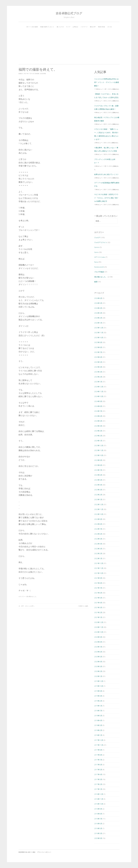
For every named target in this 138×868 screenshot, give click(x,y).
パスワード (84, 27)
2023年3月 (98, 490)
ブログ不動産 (99, 272)
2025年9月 (98, 342)
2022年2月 (98, 553)
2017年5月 (98, 770)
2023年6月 (98, 475)
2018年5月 (98, 716)
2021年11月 (99, 568)
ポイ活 (110, 27)
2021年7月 (98, 588)
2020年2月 (98, 671)
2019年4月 (98, 696)
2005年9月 (98, 838)
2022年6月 (98, 534)
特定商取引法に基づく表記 (27, 852)
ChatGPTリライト (101, 242)
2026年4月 (98, 308)
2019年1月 (98, 706)
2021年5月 (98, 598)
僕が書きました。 (32, 596)
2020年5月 (98, 657)
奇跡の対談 (102, 27)
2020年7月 (98, 647)
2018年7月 (98, 711)
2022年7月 (98, 529)
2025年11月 (99, 333)
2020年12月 (99, 622)
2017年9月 (98, 750)
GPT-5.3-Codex (100, 257)
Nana (96, 262)
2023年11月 (99, 450)
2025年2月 (98, 377)
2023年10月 (99, 455)
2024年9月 (98, 401)
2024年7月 (98, 411)
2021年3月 (98, 607)
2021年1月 (98, 617)
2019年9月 (98, 691)
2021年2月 (98, 612)
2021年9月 (98, 578)
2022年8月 (98, 524)
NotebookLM (99, 267)
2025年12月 (99, 328)
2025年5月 (98, 362)
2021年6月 (98, 593)
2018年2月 (98, 730)
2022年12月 (99, 504)
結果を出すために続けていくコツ (106, 174)
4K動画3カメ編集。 (84, 606)
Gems (96, 252)
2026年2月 (98, 318)
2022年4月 (98, 544)
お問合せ (75, 27)
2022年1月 (98, 558)
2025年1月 (98, 382)
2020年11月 (99, 627)
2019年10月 (99, 686)
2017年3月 (98, 779)
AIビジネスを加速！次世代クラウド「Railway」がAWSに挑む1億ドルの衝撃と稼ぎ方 (106, 198)
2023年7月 (98, 470)
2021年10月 (99, 573)
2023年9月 (98, 460)
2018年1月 (98, 735)
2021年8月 (98, 583)
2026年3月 (98, 313)
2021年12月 (99, 563)
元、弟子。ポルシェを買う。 (27, 606)
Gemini (97, 247)
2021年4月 (98, 603)
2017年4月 (98, 774)
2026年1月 (98, 323)
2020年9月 (98, 637)
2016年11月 (99, 799)
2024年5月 (98, 421)
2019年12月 (99, 681)
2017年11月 (99, 745)
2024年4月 (98, 426)
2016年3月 (98, 833)
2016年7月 (98, 819)
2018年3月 (98, 725)
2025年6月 (98, 357)
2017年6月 (98, 765)
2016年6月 (98, 824)
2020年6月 (98, 652)
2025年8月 (98, 347)
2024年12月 (99, 387)
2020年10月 (99, 632)
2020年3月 (98, 666)
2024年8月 (98, 406)
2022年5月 (98, 539)
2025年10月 (99, 337)
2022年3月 (98, 549)
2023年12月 (99, 445)
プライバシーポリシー (44, 852)
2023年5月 (98, 480)
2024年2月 (98, 436)
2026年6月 (98, 298)
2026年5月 (98, 303)
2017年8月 (98, 755)
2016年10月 (99, 804)
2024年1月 (98, 441)
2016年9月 (98, 809)
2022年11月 (99, 509)
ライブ (68, 27)
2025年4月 (98, 367)
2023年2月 (98, 495)
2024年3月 (98, 431)
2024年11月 (99, 391)
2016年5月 (98, 828)
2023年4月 (98, 485)
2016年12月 (99, 794)
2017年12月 (99, 740)
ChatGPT (97, 238)
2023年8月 (98, 465)
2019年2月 (98, 701)
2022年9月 (98, 519)
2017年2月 (98, 784)
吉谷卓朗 (43, 74)
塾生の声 (93, 27)
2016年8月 (98, 814)
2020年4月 (98, 662)
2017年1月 (98, 789)
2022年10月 (99, 514)
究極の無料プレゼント (47, 27)
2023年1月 (98, 499)
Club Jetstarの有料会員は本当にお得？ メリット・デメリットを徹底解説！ (107, 82)
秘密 (96, 282)
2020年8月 (98, 642)
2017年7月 (98, 760)
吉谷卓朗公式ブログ (69, 13)
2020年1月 (98, 676)
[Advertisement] (69, 45)
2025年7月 (98, 352)
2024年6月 (98, 416)
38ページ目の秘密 (32, 27)
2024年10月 (99, 396)
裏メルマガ (60, 27)
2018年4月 (98, 720)
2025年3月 (98, 372)
